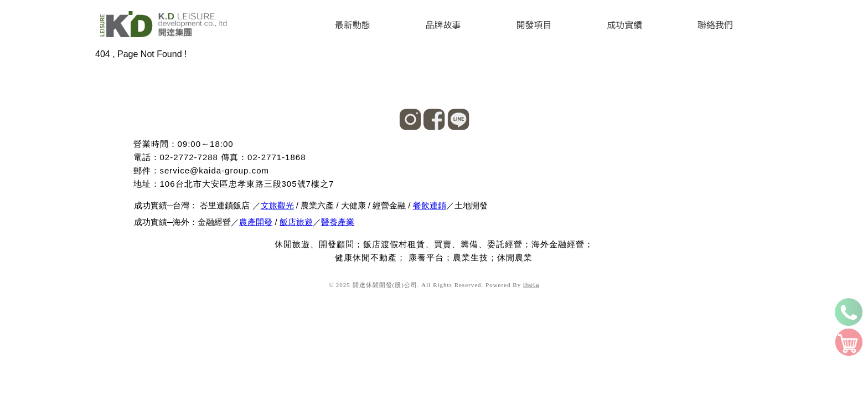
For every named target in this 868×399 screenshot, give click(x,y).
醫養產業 (338, 222)
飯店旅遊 (296, 222)
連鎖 (438, 205)
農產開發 (256, 222)
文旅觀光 (277, 205)
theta (531, 285)
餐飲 (421, 205)
